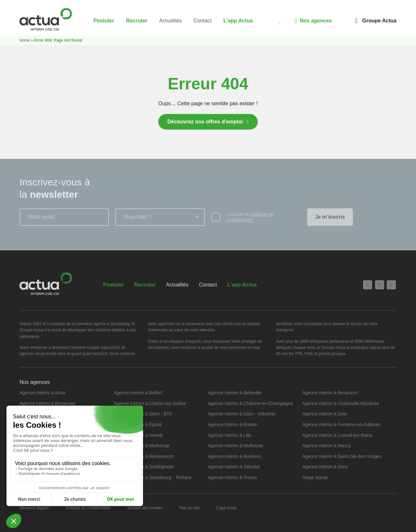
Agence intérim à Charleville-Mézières (341, 403)
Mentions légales (34, 508)
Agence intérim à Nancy (326, 446)
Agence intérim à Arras (43, 393)
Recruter (137, 21)
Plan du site (190, 508)
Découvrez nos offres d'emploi (205, 122)
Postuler (104, 21)
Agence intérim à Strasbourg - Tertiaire (153, 477)
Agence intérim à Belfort (138, 393)
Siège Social (315, 477)
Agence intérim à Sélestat (234, 467)
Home (25, 40)
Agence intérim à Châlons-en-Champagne (250, 403)
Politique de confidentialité (88, 508)
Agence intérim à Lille (230, 435)
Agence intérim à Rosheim (235, 456)
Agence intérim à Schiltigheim (144, 467)
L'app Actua (238, 21)
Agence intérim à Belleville (235, 393)
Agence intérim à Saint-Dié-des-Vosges (342, 456)
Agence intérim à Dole (325, 414)
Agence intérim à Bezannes (47, 403)
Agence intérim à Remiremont (144, 456)
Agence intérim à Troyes (233, 477)
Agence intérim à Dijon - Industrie (242, 414)
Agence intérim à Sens (325, 467)
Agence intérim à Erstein (233, 424)
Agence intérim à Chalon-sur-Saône (150, 403)
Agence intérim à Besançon (330, 393)
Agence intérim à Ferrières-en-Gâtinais (341, 424)
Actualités (170, 21)
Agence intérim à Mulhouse (236, 446)
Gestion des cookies (145, 508)
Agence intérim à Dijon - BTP (143, 414)
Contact (203, 21)
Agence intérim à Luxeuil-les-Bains (337, 435)
